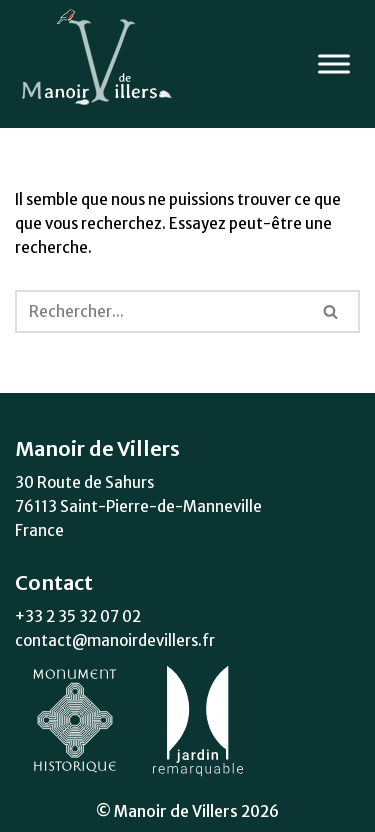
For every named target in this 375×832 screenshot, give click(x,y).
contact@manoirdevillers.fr (115, 640)
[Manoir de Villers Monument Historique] (100, 64)
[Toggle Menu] (334, 63)
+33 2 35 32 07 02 (78, 616)
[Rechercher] (159, 311)
